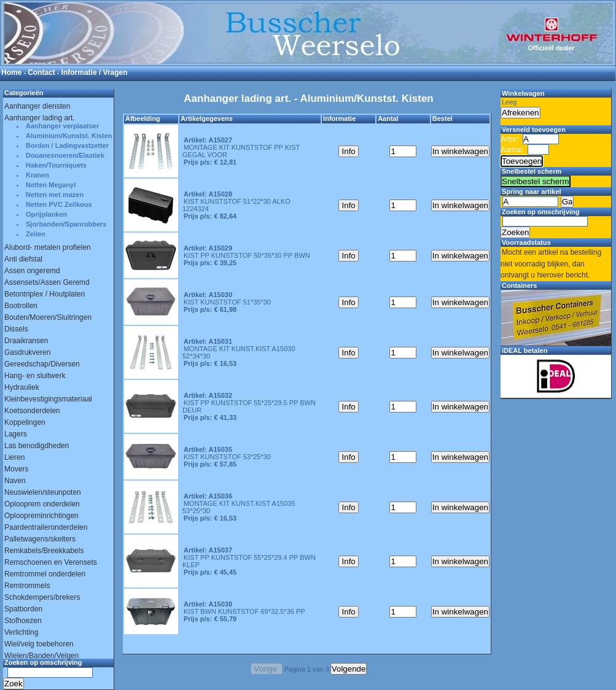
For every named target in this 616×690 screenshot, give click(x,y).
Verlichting (21, 632)
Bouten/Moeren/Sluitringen (48, 317)
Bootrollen (21, 306)
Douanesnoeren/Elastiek (65, 155)
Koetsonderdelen (32, 411)
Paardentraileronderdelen (46, 527)
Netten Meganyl (51, 185)
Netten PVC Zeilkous (59, 204)
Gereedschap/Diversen (42, 364)
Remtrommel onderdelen (45, 574)
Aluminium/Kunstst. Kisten (69, 136)
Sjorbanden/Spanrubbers (66, 224)
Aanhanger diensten (37, 106)
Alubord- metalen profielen (48, 247)
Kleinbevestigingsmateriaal (48, 399)
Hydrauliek (22, 387)
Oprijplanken (46, 214)
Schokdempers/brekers (42, 597)
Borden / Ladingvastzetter (67, 145)
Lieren (14, 457)
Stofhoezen (23, 621)
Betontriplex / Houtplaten (45, 294)
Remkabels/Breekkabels (44, 551)
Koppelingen (25, 422)
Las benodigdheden (37, 446)
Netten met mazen (55, 195)
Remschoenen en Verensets (51, 562)
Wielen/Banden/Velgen (41, 656)
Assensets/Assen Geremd (47, 282)
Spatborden (23, 609)
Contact (41, 72)
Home (11, 72)
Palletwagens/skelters (40, 539)
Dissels (16, 329)
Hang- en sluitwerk (35, 376)
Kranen (37, 175)
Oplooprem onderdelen (42, 504)
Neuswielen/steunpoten (43, 492)
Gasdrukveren (27, 352)
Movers (16, 469)
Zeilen (36, 234)
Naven (15, 481)
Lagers (16, 434)
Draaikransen (26, 341)
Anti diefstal (23, 259)
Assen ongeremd (32, 271)
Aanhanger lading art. (40, 118)
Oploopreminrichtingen (41, 516)
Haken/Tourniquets (56, 165)
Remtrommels (27, 586)
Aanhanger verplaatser (62, 126)
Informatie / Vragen (95, 72)
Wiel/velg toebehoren (39, 644)
